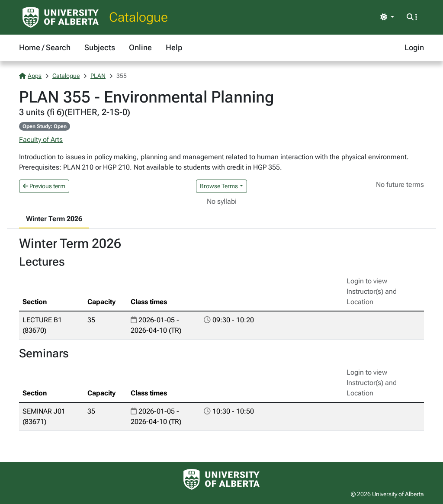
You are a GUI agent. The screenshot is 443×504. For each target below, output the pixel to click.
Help (174, 47)
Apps (30, 76)
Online (140, 47)
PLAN (98, 76)
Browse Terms (219, 186)
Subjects (100, 47)
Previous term (44, 186)
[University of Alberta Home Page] (61, 17)
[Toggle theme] (387, 17)
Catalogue (138, 17)
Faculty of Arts (41, 140)
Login (414, 47)
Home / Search (45, 47)
